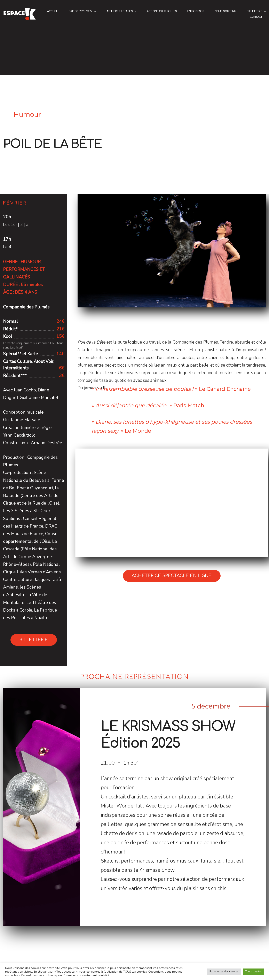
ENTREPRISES (196, 11)
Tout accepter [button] (253, 972)
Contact (256, 17)
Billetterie (255, 11)
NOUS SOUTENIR (226, 11)
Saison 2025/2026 (81, 11)
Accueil (53, 11)
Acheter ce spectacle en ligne (172, 576)
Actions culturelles (162, 11)
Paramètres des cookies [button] (224, 972)
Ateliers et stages (120, 11)
